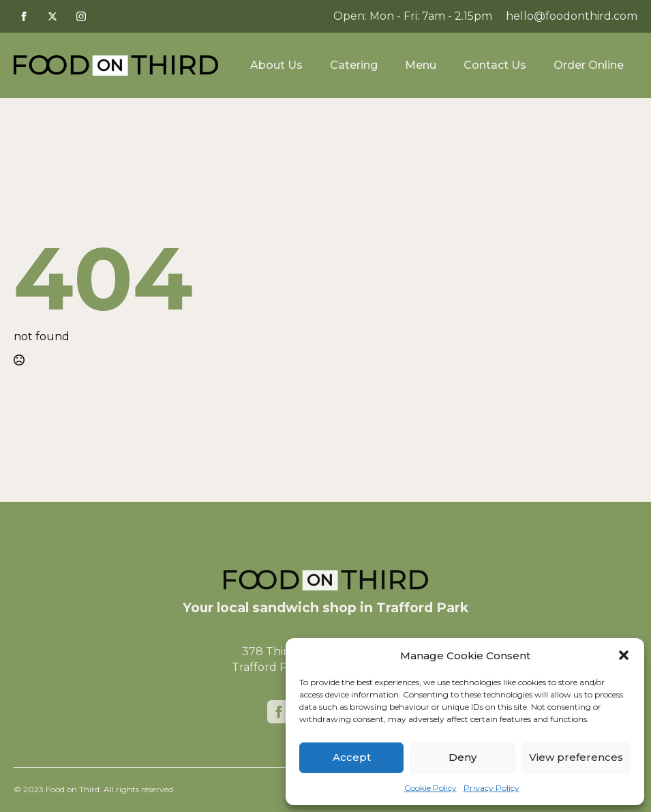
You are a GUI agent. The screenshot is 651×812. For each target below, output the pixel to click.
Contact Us (495, 65)
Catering (354, 65)
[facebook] (24, 16)
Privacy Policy (491, 788)
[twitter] (52, 16)
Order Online (589, 65)
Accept (352, 757)
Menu (421, 65)
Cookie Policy (430, 788)
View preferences (576, 757)
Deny (463, 757)
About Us (276, 65)
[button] (624, 655)
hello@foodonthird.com (572, 16)
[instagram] (81, 16)
